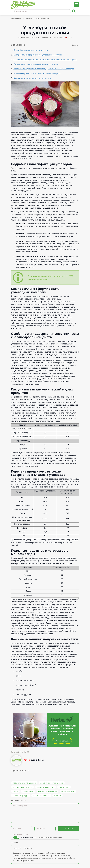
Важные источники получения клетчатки (32, 78)
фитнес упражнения (48, 791)
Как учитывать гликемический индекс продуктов (36, 64)
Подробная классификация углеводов (31, 50)
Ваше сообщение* (20, 806)
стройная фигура (21, 795)
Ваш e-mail (41, 828)
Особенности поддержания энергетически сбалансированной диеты (45, 59)
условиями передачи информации (50, 837)
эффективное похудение (52, 783)
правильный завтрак (22, 787)
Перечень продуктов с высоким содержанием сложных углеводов (44, 69)
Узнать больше (62, 741)
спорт (15, 791)
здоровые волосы (41, 795)
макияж (57, 795)
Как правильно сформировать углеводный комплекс (38, 55)
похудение (64, 787)
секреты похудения (46, 787)
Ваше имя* (17, 828)
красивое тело (68, 791)
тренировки (28, 791)
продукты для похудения (24, 783)
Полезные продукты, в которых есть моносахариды (37, 73)
